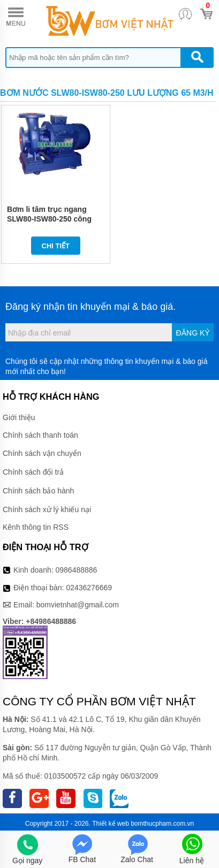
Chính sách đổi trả (33, 472)
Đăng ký (193, 333)
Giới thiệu (19, 417)
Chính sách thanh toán (40, 435)
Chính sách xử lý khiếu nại (47, 509)
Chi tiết (56, 246)
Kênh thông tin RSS (36, 527)
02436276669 (89, 588)
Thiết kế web (111, 824)
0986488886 (77, 570)
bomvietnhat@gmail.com (78, 605)
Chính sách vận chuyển (42, 453)
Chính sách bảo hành (38, 491)
